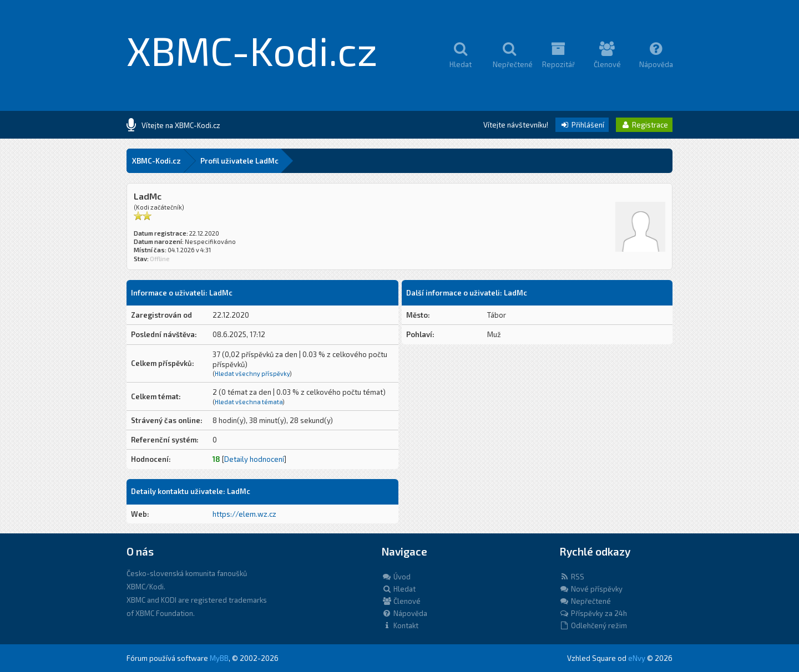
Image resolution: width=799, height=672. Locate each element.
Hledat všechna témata (249, 402)
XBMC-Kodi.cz (252, 50)
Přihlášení (582, 125)
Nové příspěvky (591, 589)
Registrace (644, 125)
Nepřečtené (585, 601)
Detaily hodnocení (254, 459)
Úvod (396, 577)
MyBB (219, 658)
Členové (401, 601)
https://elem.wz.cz (244, 514)
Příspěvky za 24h (593, 613)
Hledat (399, 589)
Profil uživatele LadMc (239, 161)
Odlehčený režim (593, 625)
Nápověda (404, 613)
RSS (572, 577)
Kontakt (400, 625)
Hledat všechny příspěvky (252, 373)
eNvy (637, 658)
